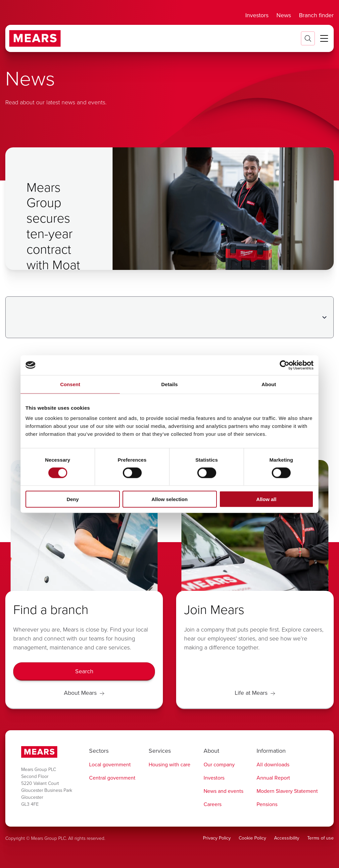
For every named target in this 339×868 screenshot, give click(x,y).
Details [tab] (169, 384)
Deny (73, 499)
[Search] (84, 671)
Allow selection (169, 499)
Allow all (266, 499)
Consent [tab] (70, 384)
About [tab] (269, 384)
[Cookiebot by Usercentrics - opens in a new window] (285, 365)
